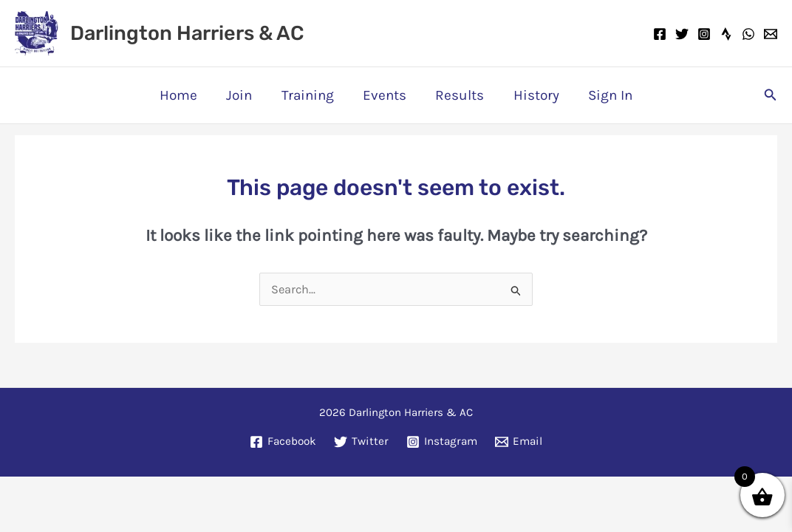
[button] (771, 95)
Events (385, 95)
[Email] (771, 34)
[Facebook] (660, 34)
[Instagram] (704, 34)
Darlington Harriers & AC (187, 33)
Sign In (607, 95)
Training (308, 95)
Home (181, 95)
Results (459, 95)
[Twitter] (682, 34)
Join (241, 95)
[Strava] (726, 34)
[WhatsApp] (748, 34)
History (534, 95)
